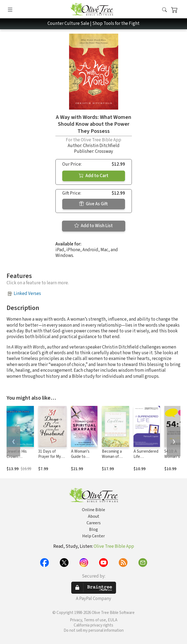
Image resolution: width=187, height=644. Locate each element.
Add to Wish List (93, 226)
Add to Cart (94, 176)
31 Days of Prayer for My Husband (50, 457)
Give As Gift (93, 204)
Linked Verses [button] (27, 294)
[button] (164, 10)
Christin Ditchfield (101, 146)
